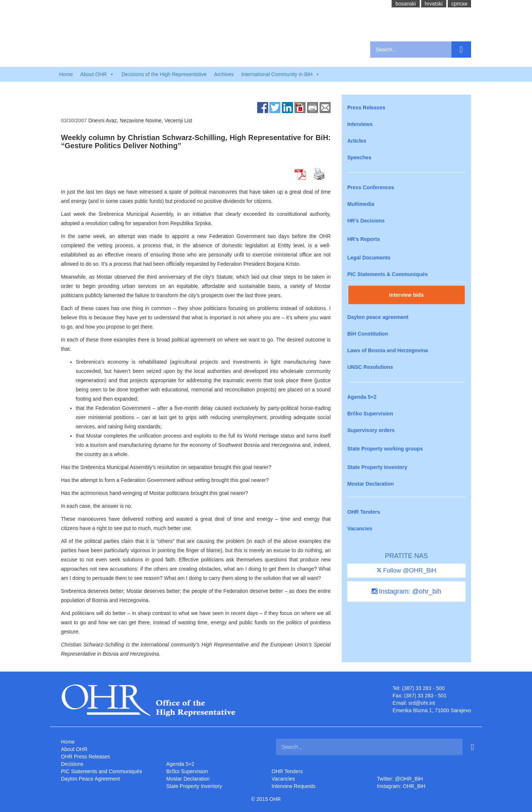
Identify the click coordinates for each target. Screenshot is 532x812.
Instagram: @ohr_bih (406, 591)
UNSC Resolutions (370, 367)
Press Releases (366, 108)
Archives (224, 74)
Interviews (360, 124)
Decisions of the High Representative (164, 74)
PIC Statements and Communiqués (101, 771)
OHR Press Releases (86, 757)
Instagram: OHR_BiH (401, 786)
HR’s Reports (364, 239)
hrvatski (434, 4)
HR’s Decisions (366, 221)
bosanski (405, 4)
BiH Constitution (368, 334)
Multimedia (361, 204)
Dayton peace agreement (378, 317)
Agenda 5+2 (362, 397)
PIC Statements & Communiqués (388, 274)
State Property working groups (385, 449)
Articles (357, 141)
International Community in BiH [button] (281, 74)
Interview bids (406, 295)
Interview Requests (294, 786)
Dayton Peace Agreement (91, 779)
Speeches (359, 157)
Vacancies (360, 529)
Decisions (72, 764)
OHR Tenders (364, 512)
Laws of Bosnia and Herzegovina (388, 350)
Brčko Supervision (370, 414)
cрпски (459, 4)
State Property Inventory (377, 467)
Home (66, 74)
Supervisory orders (371, 430)
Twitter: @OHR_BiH (400, 779)
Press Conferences (371, 187)
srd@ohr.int (422, 703)
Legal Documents (369, 258)
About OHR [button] (97, 74)
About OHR (74, 749)
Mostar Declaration (371, 484)
